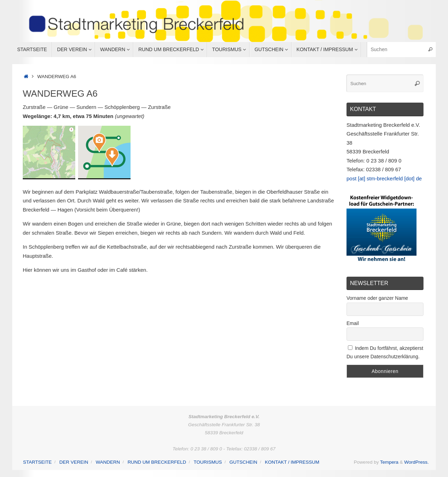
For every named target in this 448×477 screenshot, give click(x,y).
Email (353, 323)
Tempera (389, 462)
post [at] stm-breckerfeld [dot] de (384, 178)
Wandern (108, 462)
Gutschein (244, 462)
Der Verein (74, 462)
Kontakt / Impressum (292, 462)
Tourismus (208, 462)
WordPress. (416, 462)
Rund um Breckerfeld (157, 462)
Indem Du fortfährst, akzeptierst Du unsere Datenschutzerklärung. (385, 352)
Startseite (37, 462)
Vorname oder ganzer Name (377, 298)
